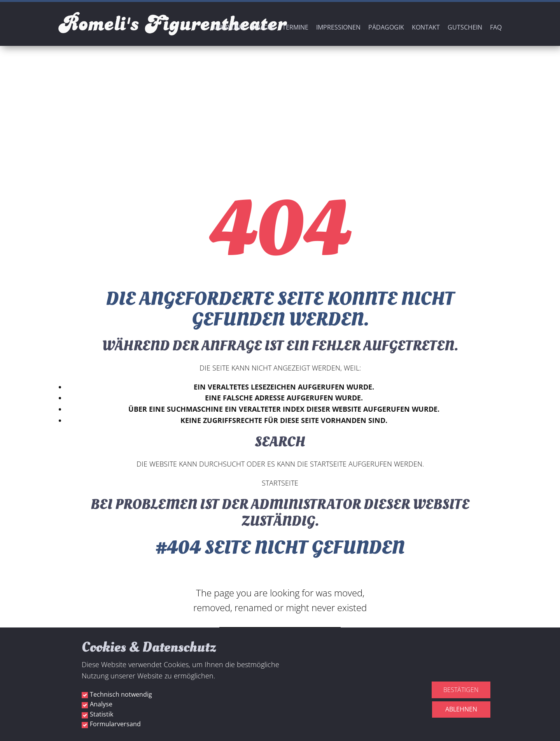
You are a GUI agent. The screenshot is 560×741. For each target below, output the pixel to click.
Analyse (101, 704)
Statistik (101, 714)
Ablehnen (461, 709)
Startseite (280, 483)
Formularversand (115, 724)
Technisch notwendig (121, 694)
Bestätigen (461, 690)
